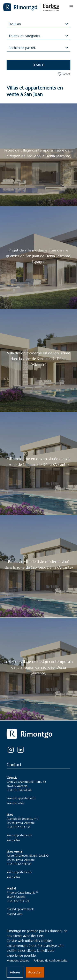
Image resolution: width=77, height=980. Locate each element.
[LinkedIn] (21, 750)
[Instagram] (11, 750)
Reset (64, 74)
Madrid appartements (20, 909)
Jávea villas (13, 840)
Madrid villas (14, 914)
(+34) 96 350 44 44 (19, 790)
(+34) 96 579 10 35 (18, 827)
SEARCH (39, 65)
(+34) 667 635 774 (18, 901)
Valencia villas (15, 803)
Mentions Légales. (18, 960)
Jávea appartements (19, 835)
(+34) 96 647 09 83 (19, 864)
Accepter (35, 972)
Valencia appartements (21, 798)
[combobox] (9, 24)
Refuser (15, 972)
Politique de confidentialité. (51, 960)
